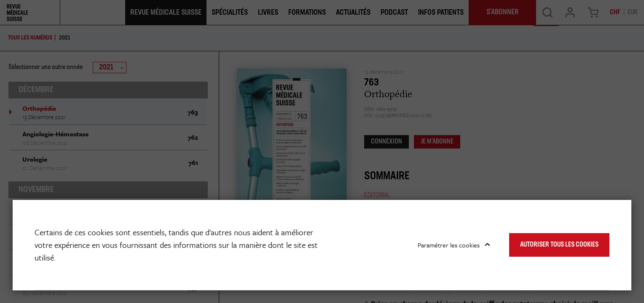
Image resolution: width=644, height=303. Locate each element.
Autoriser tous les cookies (559, 245)
